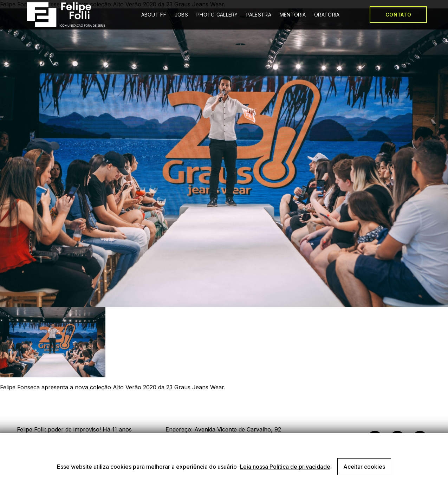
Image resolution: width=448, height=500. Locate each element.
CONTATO (398, 15)
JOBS (181, 15)
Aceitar (364, 467)
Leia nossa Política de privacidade (285, 467)
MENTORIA (293, 15)
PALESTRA (259, 15)
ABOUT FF (154, 15)
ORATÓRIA (327, 15)
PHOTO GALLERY (217, 15)
